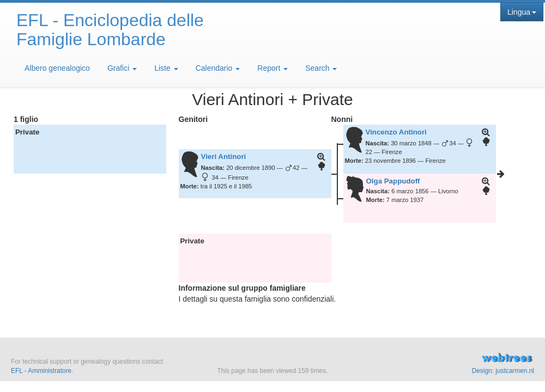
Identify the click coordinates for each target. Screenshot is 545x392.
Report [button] (272, 68)
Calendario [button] (218, 68)
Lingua (522, 12)
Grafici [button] (122, 68)
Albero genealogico (57, 68)
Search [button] (321, 68)
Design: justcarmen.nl (503, 371)
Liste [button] (166, 68)
